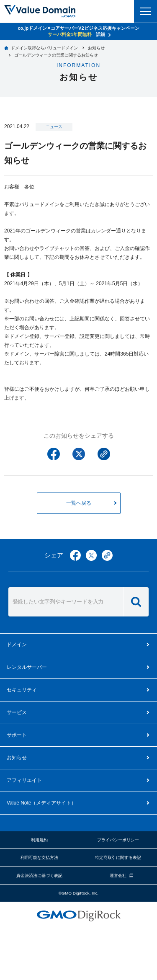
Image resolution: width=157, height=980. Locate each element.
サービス (17, 712)
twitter (91, 555)
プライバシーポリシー (118, 840)
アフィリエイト (24, 780)
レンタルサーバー (27, 667)
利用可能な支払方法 (39, 857)
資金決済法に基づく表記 (39, 876)
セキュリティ (22, 690)
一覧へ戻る (79, 503)
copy (107, 555)
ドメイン (17, 645)
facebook (75, 555)
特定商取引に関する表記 (118, 857)
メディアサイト (41, 803)
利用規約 (39, 840)
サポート (17, 735)
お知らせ (17, 758)
